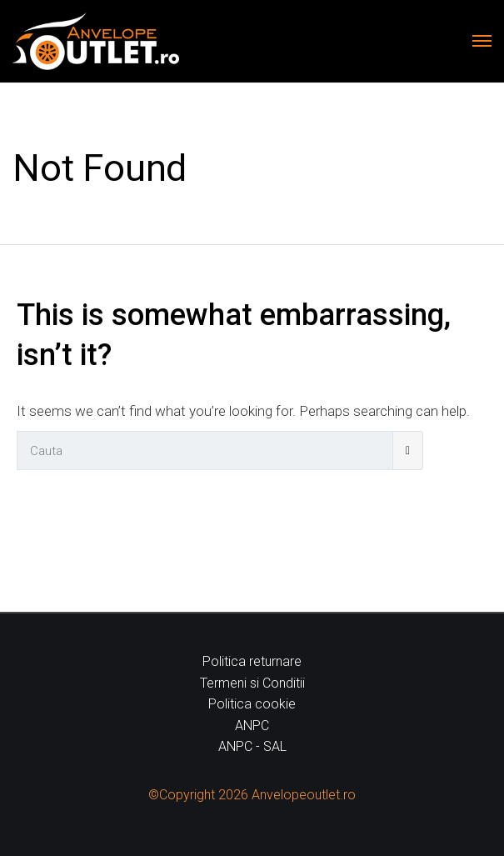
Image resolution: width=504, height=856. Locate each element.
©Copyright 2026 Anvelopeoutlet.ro (252, 795)
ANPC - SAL (252, 746)
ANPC (252, 726)
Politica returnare (252, 661)
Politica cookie (252, 704)
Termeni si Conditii (252, 683)
